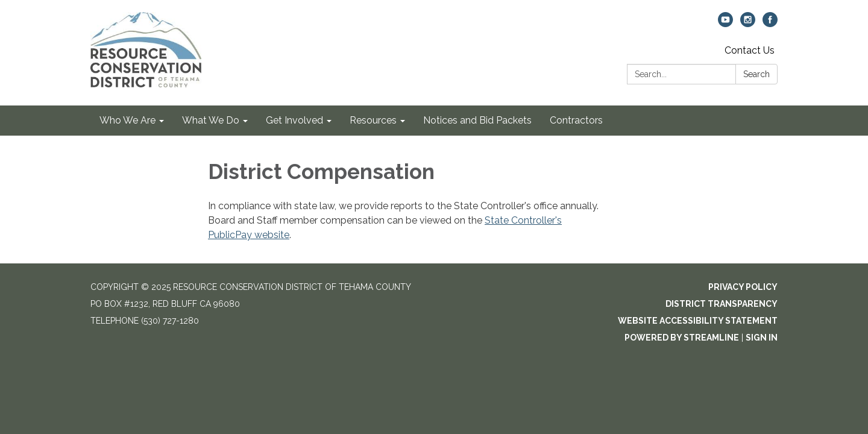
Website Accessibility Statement (698, 321)
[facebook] (770, 24)
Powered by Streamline (682, 338)
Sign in (762, 338)
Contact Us (750, 50)
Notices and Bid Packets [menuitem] (477, 120)
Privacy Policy (743, 287)
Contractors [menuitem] (576, 120)
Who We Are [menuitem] (127, 120)
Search (756, 74)
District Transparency (722, 304)
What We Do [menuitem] (211, 120)
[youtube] (725, 24)
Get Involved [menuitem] (294, 120)
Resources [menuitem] (373, 120)
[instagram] (748, 24)
